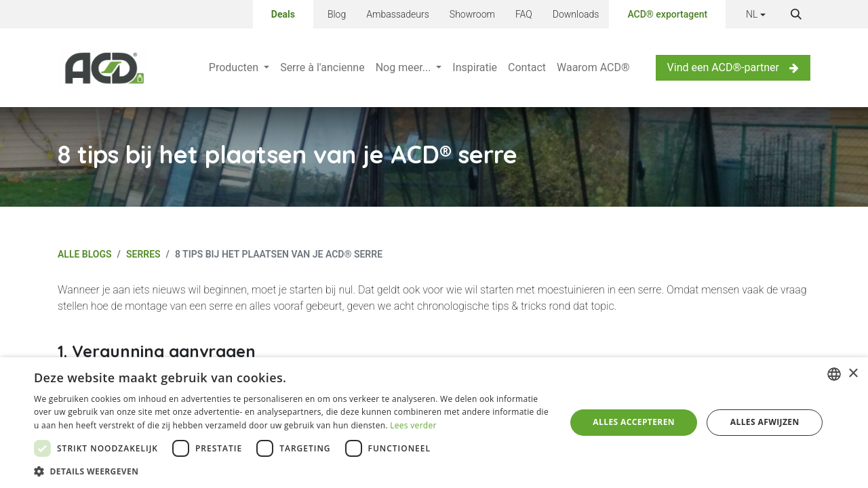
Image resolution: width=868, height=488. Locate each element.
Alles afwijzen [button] (765, 422)
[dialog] (434, 423)
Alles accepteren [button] (634, 422)
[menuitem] (239, 68)
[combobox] (834, 374)
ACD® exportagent (667, 14)
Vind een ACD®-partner (733, 67)
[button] (796, 14)
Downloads (576, 14)
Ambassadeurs (398, 14)
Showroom (472, 14)
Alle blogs (85, 254)
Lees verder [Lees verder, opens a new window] (413, 425)
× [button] (853, 374)
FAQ (524, 14)
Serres (143, 254)
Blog (337, 14)
